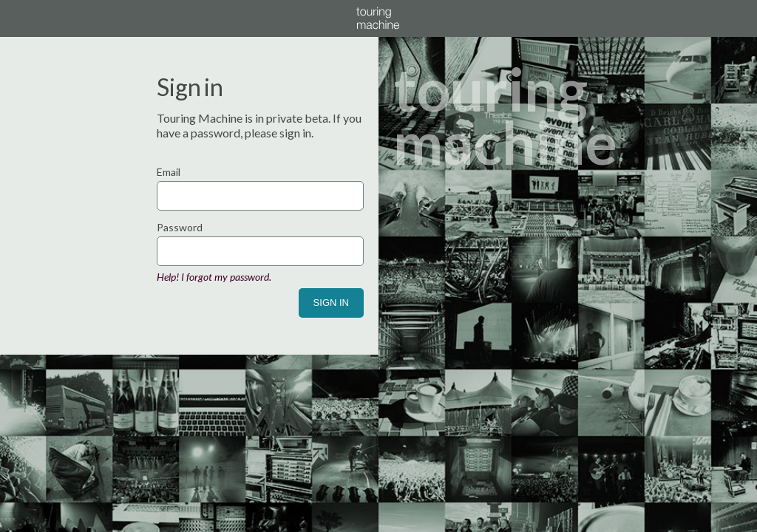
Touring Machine (378, 18)
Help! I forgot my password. (214, 277)
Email (169, 172)
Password (180, 227)
